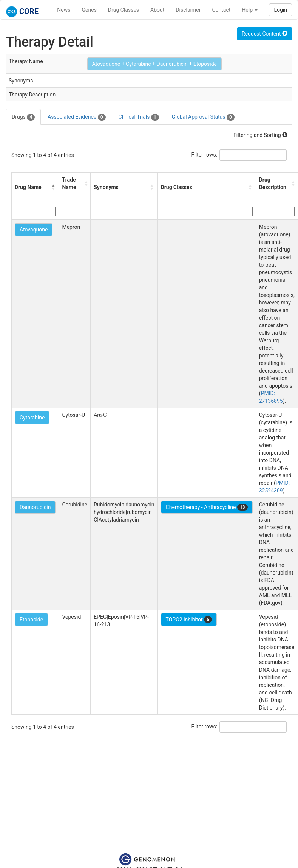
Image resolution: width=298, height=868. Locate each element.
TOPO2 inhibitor (189, 620)
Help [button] (250, 10)
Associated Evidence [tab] (76, 117)
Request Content (265, 34)
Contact (221, 10)
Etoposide (31, 620)
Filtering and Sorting (260, 135)
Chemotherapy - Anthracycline (207, 507)
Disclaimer (188, 10)
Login (280, 10)
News (64, 10)
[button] (53, 187)
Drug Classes (124, 10)
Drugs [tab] (23, 117)
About (157, 10)
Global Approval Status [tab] (203, 117)
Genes (89, 10)
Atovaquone (34, 230)
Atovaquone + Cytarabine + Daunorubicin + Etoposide (154, 64)
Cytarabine (32, 418)
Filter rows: (205, 155)
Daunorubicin (35, 507)
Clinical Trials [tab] (139, 117)
